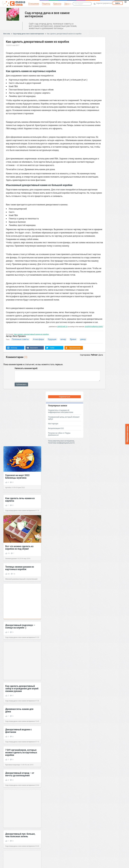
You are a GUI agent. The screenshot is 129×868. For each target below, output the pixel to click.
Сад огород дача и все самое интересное (47, 14)
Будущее (52, 339)
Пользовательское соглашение (61, 441)
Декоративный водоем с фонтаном (18, 731)
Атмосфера (38, 339)
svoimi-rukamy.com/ (94, 326)
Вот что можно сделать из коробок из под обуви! (19, 547)
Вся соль (7, 34)
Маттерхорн (53, 424)
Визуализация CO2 (56, 428)
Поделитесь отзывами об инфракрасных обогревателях (61, 411)
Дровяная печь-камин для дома (19, 710)
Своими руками (11, 558)
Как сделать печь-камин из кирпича (20, 499)
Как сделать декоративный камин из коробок (64, 34)
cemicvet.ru (62, 326)
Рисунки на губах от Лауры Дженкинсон (59, 434)
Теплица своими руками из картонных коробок (20, 568)
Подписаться (64, 397)
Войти (118, 3)
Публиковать (21, 384)
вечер (63, 339)
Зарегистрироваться (104, 3)
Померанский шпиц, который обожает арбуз (64, 418)
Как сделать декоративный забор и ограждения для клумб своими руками (22, 688)
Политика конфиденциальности (61, 443)
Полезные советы (20, 339)
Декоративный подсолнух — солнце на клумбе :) (20, 626)
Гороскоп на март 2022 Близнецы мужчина (17, 476)
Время (73, 339)
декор (83, 339)
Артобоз (8, 487)
